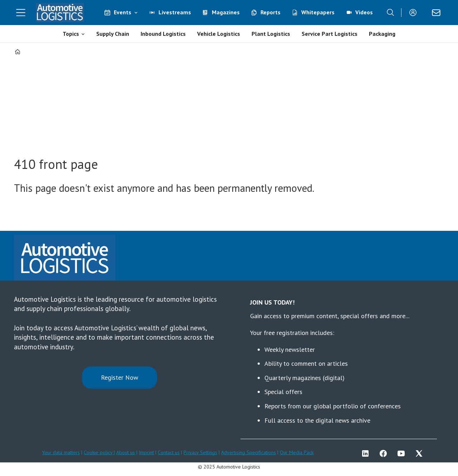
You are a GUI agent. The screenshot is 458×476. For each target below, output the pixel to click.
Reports (271, 12)
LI (367, 453)
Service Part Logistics (330, 34)
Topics (71, 34)
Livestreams (175, 12)
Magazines (226, 12)
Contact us (169, 452)
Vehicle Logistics (219, 34)
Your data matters (61, 452)
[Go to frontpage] (60, 13)
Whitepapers (318, 12)
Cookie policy (99, 452)
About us (126, 452)
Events (123, 12)
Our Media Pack (297, 452)
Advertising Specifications (249, 452)
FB (385, 453)
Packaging (382, 34)
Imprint (146, 452)
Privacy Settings (200, 452)
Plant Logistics (271, 34)
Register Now (120, 377)
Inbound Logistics (163, 34)
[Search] (390, 13)
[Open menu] (21, 13)
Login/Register (415, 13)
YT (403, 453)
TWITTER (421, 453)
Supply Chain (113, 34)
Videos (364, 12)
